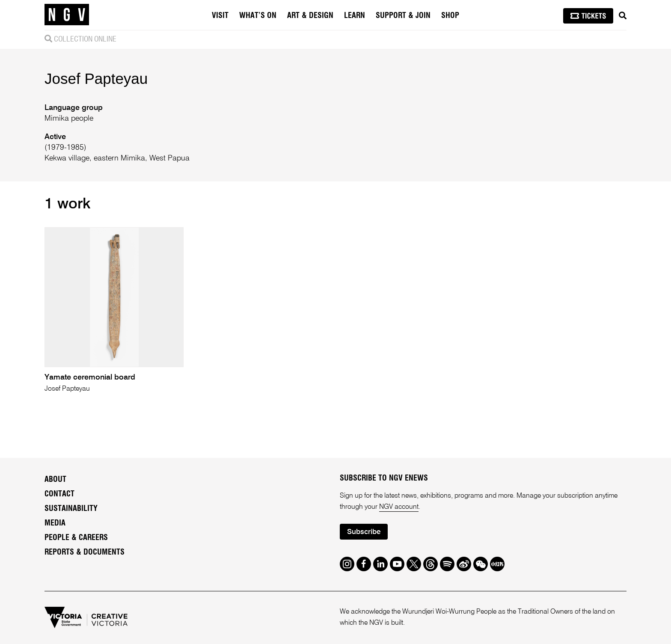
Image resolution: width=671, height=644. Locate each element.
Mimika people (69, 119)
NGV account (399, 507)
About (55, 480)
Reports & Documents (85, 552)
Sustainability (71, 509)
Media (55, 523)
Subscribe (364, 532)
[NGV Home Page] (67, 15)
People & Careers (76, 538)
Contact (59, 494)
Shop (450, 16)
